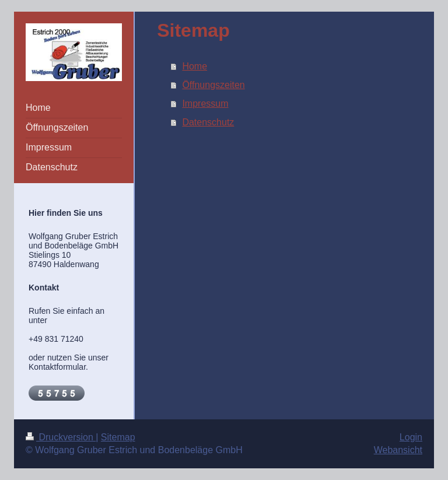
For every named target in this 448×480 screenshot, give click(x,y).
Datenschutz (208, 122)
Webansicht (398, 450)
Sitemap (118, 437)
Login (411, 437)
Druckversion (61, 437)
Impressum (205, 104)
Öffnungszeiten (213, 85)
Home (195, 66)
